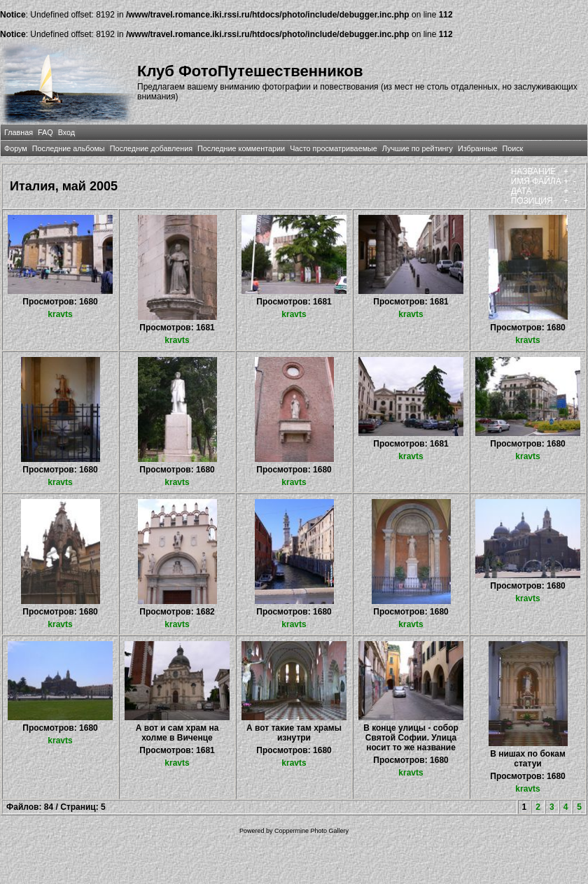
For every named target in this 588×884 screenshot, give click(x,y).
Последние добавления (151, 148)
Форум (16, 148)
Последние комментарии (241, 148)
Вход (66, 132)
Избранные (477, 148)
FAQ (45, 132)
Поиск (512, 148)
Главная (19, 132)
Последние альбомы (69, 148)
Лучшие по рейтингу (418, 148)
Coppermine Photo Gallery (311, 831)
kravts (60, 314)
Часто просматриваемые (334, 148)
